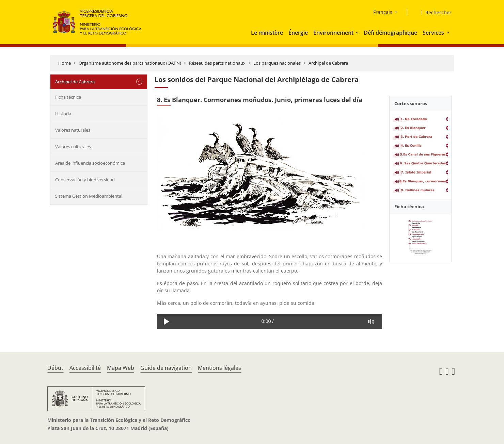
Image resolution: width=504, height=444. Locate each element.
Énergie (298, 33)
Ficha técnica (68, 97)
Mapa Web (121, 368)
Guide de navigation (166, 368)
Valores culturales (73, 147)
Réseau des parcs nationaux (217, 63)
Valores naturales (73, 130)
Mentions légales (219, 368)
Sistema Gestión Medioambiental (89, 196)
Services (433, 33)
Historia (63, 114)
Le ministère (267, 33)
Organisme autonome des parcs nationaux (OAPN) (130, 63)
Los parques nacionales (277, 63)
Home (65, 63)
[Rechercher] (434, 13)
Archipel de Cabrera (328, 63)
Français (383, 12)
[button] (358, 33)
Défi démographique (390, 33)
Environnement (333, 33)
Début (55, 368)
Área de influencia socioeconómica (90, 163)
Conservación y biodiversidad (85, 180)
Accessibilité (85, 368)
